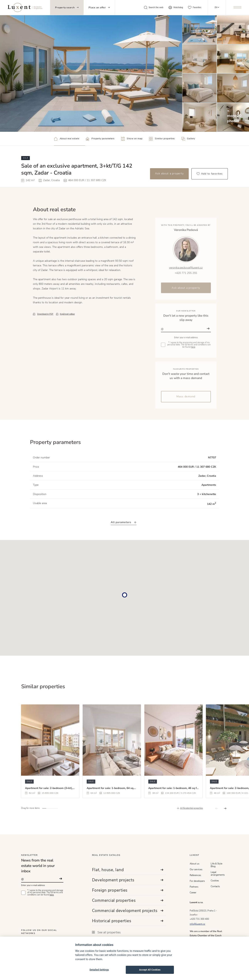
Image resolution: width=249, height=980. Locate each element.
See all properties (106, 932)
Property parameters (100, 139)
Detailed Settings (99, 970)
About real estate (67, 139)
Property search (67, 8)
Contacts (215, 886)
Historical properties (128, 921)
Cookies (215, 881)
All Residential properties (192, 823)
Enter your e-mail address (33, 885)
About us (195, 864)
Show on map (132, 139)
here (52, 895)
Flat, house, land (128, 870)
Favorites (195, 8)
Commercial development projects (128, 911)
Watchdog (176, 8)
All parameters (124, 536)
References (195, 875)
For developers (197, 881)
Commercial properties (128, 900)
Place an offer (99, 8)
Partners (194, 887)
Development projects (128, 880)
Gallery (188, 139)
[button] (44, 823)
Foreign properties (128, 890)
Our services (196, 869)
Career (193, 893)
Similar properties (162, 139)
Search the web (154, 8)
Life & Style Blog (216, 865)
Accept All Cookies (150, 970)
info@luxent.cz (197, 924)
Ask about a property (169, 173)
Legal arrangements (218, 873)
